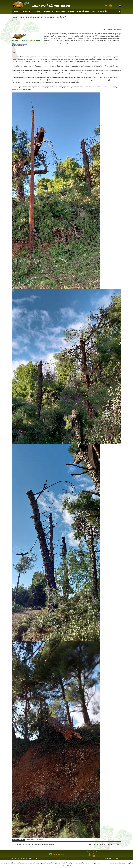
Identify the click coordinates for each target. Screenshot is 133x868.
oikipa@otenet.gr (58, 855)
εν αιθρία (71, 11)
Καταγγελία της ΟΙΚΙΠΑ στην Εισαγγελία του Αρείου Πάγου (34, 844)
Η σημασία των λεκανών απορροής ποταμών (104, 844)
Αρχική (15, 11)
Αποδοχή (105, 863)
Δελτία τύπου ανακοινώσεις (35, 840)
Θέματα (37, 11)
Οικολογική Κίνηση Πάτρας (51, 6)
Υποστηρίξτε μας (83, 11)
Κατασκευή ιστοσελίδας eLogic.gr (112, 858)
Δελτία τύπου (60, 11)
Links (93, 11)
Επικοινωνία (102, 11)
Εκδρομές (48, 11)
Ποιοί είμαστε (25, 11)
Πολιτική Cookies (68, 865)
